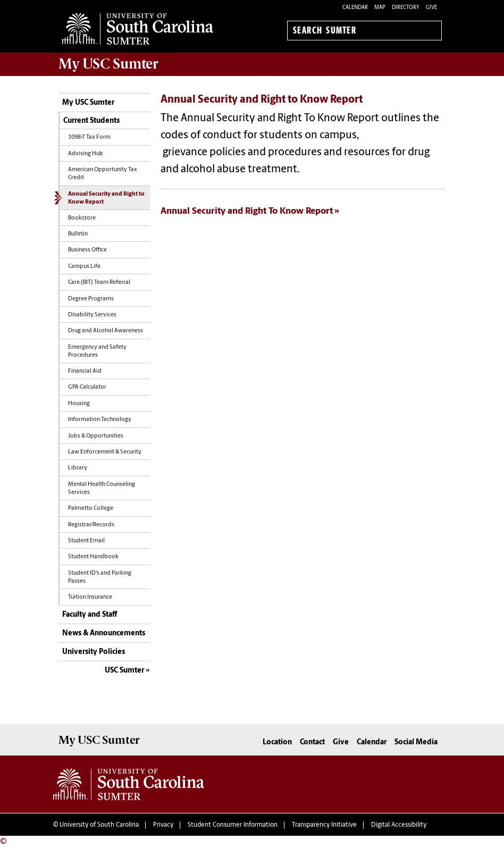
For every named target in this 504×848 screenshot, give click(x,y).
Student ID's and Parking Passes (100, 577)
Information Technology (100, 420)
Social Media (416, 742)
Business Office (87, 250)
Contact (312, 742)
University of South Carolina (99, 825)
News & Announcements (104, 633)
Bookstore (82, 218)
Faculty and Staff (90, 615)
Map (380, 8)
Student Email (86, 541)
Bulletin (78, 234)
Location (277, 742)
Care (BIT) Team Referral (99, 283)
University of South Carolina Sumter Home (138, 29)
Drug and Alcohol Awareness (106, 331)
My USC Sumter (88, 103)
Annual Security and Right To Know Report (247, 211)
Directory (406, 8)
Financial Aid (85, 371)
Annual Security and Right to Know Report (106, 198)
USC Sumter (124, 671)
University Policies (94, 652)
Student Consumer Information (233, 825)
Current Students (91, 121)
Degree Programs (91, 299)
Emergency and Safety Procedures (97, 351)
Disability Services (92, 315)
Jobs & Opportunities (96, 436)
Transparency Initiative (324, 825)
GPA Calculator (87, 387)
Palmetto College (91, 509)
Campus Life (84, 267)
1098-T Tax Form (89, 137)
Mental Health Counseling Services (102, 489)
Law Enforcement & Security (105, 452)
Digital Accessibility (399, 825)
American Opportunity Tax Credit (103, 174)
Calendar (355, 8)
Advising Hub (86, 154)
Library (78, 468)
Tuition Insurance (90, 597)
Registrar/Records (91, 525)
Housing (79, 404)
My (108, 64)
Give (431, 8)
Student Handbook (93, 557)
